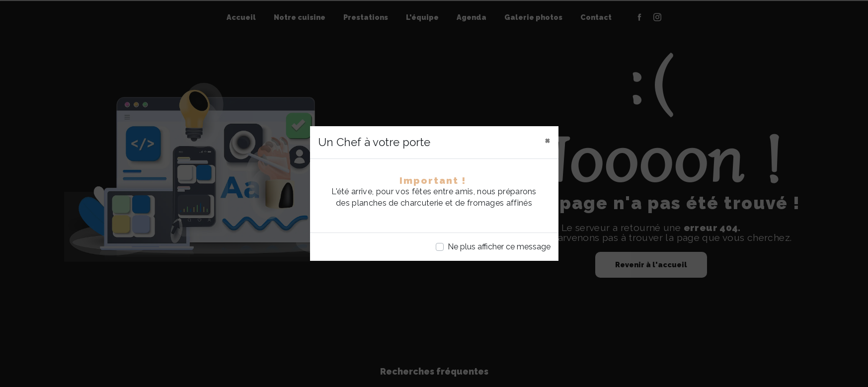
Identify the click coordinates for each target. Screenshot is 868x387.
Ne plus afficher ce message (499, 247)
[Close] (548, 140)
